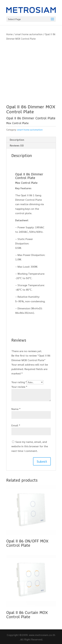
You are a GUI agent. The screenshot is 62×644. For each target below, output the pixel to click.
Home (10, 34)
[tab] (31, 140)
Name (16, 409)
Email (16, 425)
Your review (19, 387)
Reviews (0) (17, 145)
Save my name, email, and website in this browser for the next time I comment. (30, 446)
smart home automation (29, 34)
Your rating (19, 382)
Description (17, 140)
